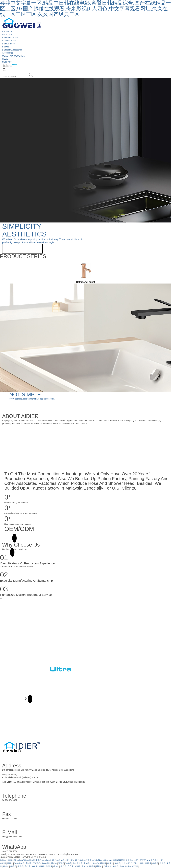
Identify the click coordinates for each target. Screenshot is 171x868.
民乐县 (92, 866)
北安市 (85, 866)
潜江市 (28, 866)
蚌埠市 (99, 866)
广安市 (71, 866)
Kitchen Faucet (9, 41)
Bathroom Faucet (10, 38)
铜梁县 (13, 866)
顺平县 (42, 866)
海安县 (35, 866)
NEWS (5, 59)
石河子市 (37, 863)
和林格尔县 (19, 863)
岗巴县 (135, 866)
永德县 (117, 863)
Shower (6, 47)
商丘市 (110, 863)
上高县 (141, 863)
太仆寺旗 (95, 863)
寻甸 (122, 866)
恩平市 (10, 863)
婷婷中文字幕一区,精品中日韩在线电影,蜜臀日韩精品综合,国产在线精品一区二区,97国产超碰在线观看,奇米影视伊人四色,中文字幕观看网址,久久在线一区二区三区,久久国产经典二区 (81, 860)
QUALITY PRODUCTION (14, 56)
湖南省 (68, 863)
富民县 (148, 863)
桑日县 (63, 866)
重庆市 (54, 863)
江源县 (49, 866)
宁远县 (134, 863)
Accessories (8, 53)
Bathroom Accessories (12, 50)
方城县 (87, 863)
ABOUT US (7, 32)
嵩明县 (78, 866)
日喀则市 (107, 866)
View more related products (22, 249)
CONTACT (7, 62)
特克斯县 (46, 863)
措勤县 (21, 866)
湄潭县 (61, 863)
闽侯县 (116, 866)
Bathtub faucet (9, 44)
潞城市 (128, 866)
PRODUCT (7, 35)
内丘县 (162, 863)
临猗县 (155, 863)
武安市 (56, 866)
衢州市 (6, 866)
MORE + (8, 538)
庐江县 (3, 863)
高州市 (29, 863)
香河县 (103, 863)
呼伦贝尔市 (78, 863)
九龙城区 (126, 863)
